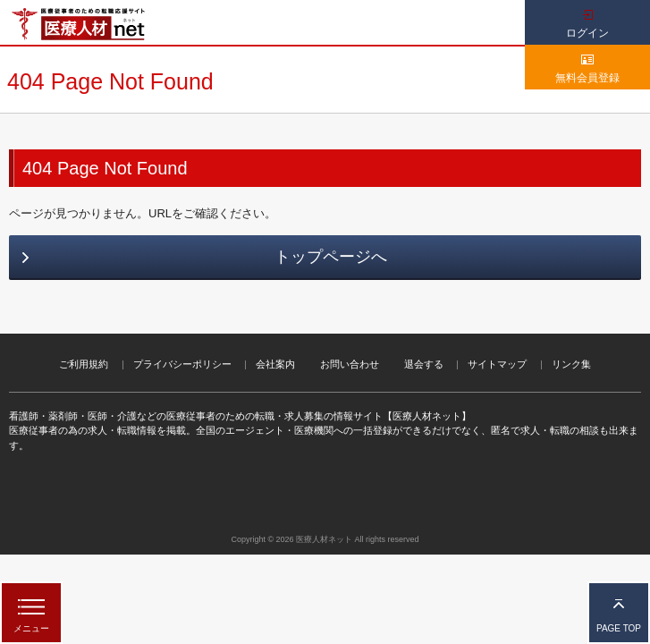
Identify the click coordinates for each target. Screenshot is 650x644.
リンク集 (571, 364)
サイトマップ (497, 364)
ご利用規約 (84, 364)
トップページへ (331, 257)
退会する (424, 364)
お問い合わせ (350, 364)
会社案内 (275, 364)
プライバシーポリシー (182, 364)
